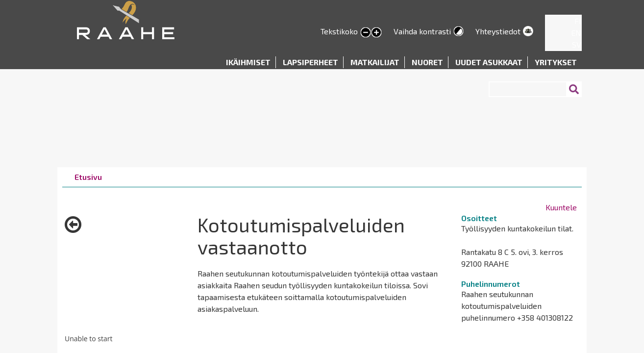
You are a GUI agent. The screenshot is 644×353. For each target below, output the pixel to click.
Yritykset (556, 62)
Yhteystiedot (498, 31)
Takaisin (73, 228)
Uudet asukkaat (489, 62)
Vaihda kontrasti (422, 31)
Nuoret (427, 62)
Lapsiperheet (310, 62)
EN (576, 33)
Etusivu (88, 177)
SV (577, 44)
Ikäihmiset (248, 62)
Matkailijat (375, 62)
